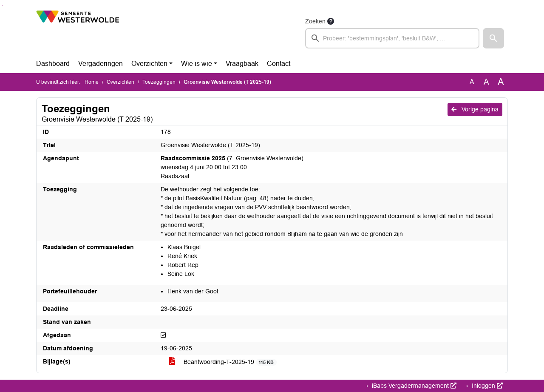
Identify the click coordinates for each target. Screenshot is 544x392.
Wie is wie (197, 64)
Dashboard (53, 64)
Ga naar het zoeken (1, 5)
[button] (493, 38)
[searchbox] (392, 38)
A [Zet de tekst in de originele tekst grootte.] (472, 82)
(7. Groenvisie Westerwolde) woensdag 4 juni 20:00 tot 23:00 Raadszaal (232, 167)
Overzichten (149, 64)
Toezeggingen (159, 82)
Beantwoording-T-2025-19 (223, 362)
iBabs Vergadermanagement (413, 386)
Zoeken (315, 21)
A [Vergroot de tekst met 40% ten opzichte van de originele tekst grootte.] (501, 82)
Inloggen (486, 386)
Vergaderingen (101, 64)
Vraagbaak (242, 64)
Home (92, 82)
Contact (279, 64)
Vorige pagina (475, 109)
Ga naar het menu (2, 5)
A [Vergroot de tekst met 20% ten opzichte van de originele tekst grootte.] (486, 82)
